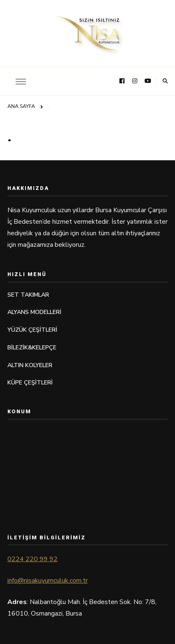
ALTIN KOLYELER (30, 365)
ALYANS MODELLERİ (34, 312)
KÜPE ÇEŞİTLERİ (30, 383)
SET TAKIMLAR (28, 295)
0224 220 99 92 (33, 559)
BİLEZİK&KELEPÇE (32, 348)
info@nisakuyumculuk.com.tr (48, 581)
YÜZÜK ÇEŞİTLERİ (32, 330)
